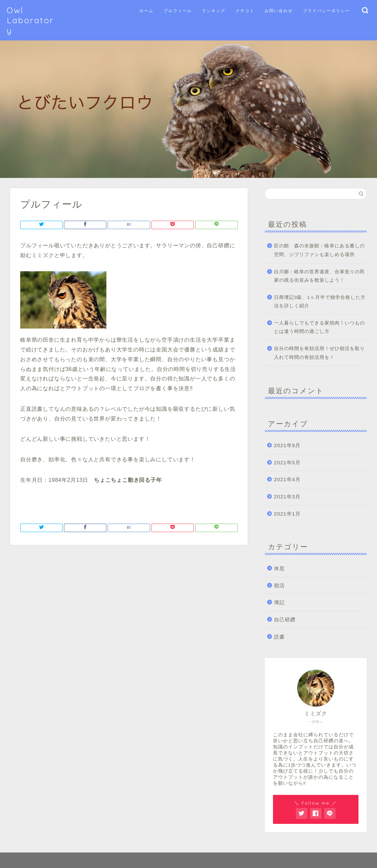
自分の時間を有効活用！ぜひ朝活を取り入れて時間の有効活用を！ (319, 353)
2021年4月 (287, 479)
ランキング (214, 11)
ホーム (146, 11)
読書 (279, 637)
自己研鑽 (285, 619)
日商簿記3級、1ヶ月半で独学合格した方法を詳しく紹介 (320, 302)
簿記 (279, 602)
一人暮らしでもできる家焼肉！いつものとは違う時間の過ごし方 (319, 327)
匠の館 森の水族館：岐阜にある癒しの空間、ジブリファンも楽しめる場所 (319, 250)
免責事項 (58, 860)
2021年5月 (287, 462)
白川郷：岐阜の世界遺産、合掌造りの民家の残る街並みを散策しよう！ (319, 276)
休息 (279, 568)
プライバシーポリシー (327, 11)
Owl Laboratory (30, 20)
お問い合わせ (279, 11)
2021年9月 (287, 445)
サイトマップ (28, 860)
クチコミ (245, 11)
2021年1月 (287, 514)
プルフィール (178, 11)
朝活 (279, 585)
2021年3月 (287, 497)
